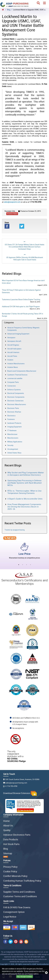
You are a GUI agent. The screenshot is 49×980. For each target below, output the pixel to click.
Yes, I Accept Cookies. (25, 977)
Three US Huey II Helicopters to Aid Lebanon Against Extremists (21, 291)
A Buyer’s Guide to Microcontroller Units (25, 499)
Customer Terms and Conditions (20, 896)
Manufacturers (13, 438)
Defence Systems (14, 390)
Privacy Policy (10, 867)
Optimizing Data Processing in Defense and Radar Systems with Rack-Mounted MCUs (24, 483)
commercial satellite (15, 378)
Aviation (10, 360)
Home (6, 821)
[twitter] (11, 942)
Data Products (11, 839)
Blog (6, 849)
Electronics (11, 416)
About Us (8, 825)
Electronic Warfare (14, 412)
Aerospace (11, 337)
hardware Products (14, 423)
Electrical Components (16, 393)
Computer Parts (13, 382)
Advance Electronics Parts (17, 835)
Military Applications (15, 442)
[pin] (16, 942)
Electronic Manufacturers (17, 404)
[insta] (5, 942)
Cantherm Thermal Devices (17, 375)
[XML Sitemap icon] (24, 857)
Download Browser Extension (20, 793)
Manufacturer (12, 434)
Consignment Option (14, 912)
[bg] (26, 942)
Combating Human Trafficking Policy (22, 881)
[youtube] (21, 942)
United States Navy (14, 453)
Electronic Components (16, 397)
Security (10, 445)
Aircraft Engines (13, 345)
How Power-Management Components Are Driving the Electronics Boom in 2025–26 (24, 507)
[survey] (26, 810)
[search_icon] (38, 3)
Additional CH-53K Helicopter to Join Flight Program (21, 306)
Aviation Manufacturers (16, 364)
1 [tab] (19, 565)
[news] (9, 538)
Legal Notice (10, 917)
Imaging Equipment (14, 427)
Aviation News (13, 367)
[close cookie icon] (46, 973)
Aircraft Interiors (13, 352)
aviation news (12, 214)
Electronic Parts (13, 408)
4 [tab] (30, 565)
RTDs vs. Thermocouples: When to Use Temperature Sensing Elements (24, 492)
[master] (15, 927)
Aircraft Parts (12, 356)
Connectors (12, 386)
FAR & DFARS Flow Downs (17, 907)
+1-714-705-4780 (10, 786)
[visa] (7, 927)
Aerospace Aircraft (14, 341)
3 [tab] (27, 565)
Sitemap (8, 853)
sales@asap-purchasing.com (15, 783)
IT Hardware (12, 430)
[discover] (31, 927)
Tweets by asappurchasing (15, 530)
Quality (7, 830)
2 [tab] (23, 565)
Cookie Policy (10, 871)
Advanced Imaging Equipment (18, 334)
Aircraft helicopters (14, 349)
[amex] (23, 927)
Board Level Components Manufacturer (22, 371)
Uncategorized (13, 449)
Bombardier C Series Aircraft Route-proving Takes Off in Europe (22, 315)
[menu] (44, 3)
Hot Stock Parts (11, 844)
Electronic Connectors (15, 401)
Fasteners (11, 419)
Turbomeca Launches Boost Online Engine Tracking (21, 299)
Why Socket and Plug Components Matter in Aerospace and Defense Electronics (26, 474)
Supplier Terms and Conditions (19, 892)
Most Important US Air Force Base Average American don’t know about (23, 282)
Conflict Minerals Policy (15, 876)
